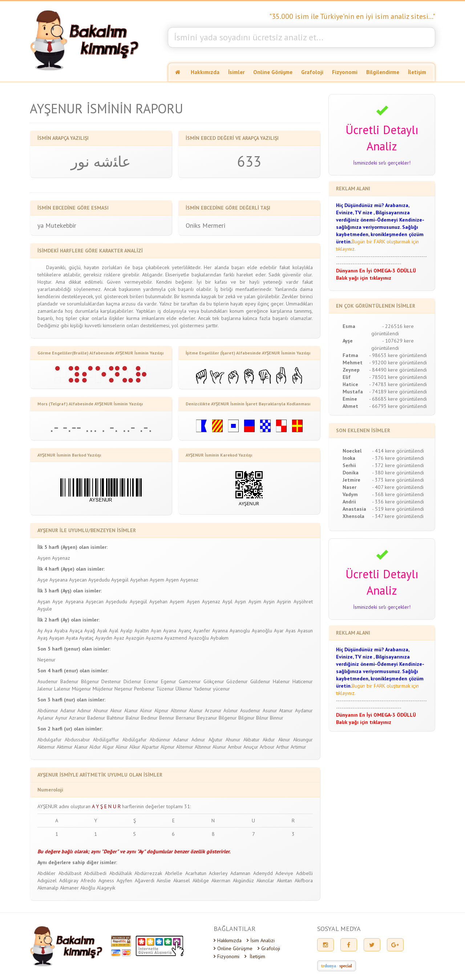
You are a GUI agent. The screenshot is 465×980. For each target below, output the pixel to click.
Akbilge (201, 880)
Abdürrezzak (148, 873)
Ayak (102, 631)
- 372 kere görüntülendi (398, 465)
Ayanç (185, 631)
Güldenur (260, 681)
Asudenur (48, 681)
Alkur (135, 747)
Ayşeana (58, 580)
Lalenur (62, 689)
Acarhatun (196, 873)
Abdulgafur (50, 740)
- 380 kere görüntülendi (398, 473)
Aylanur (46, 718)
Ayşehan (139, 580)
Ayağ (90, 631)
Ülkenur (184, 689)
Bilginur (246, 718)
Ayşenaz (61, 558)
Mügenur (82, 689)
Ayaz (119, 638)
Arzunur (213, 710)
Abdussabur (77, 740)
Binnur (277, 718)
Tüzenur (165, 689)
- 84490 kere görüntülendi (398, 370)
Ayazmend (176, 638)
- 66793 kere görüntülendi (398, 406)
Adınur (84, 710)
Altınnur (179, 710)
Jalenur (45, 689)
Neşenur (46, 660)
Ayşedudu (99, 580)
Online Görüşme (273, 72)
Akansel (182, 880)
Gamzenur (190, 681)
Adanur (68, 710)
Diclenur (132, 681)
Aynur (61, 718)
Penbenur (144, 689)
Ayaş (43, 638)
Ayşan (44, 602)
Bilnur (262, 718)
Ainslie (164, 880)
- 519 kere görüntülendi (398, 509)
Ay (40, 631)
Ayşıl (227, 602)
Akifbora (304, 880)
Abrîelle (174, 873)
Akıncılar (265, 880)
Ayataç (86, 638)
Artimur (298, 747)
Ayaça (76, 631)
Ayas (291, 631)
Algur (108, 747)
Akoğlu (88, 888)
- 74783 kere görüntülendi (398, 384)
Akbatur (252, 740)
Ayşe (43, 580)
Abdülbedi (95, 873)
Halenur (281, 681)
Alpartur (150, 747)
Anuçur (251, 747)
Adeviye (284, 873)
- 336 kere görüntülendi (398, 502)
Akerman (221, 880)
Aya (48, 631)
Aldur (95, 747)
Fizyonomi (345, 72)
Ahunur (101, 710)
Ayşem (157, 580)
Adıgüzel (47, 880)
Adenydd (263, 873)
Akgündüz (243, 880)
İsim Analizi (261, 940)
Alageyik (106, 888)
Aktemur (46, 747)
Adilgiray (69, 880)
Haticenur (303, 681)
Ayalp (126, 631)
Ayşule (45, 609)
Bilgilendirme (383, 72)
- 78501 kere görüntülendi (398, 377)
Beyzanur (207, 718)
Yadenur (203, 689)
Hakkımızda (205, 72)
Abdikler (46, 873)
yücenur (221, 689)
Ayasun (305, 631)
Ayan (156, 631)
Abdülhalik (121, 873)
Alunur (196, 710)
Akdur (269, 740)
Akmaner (69, 888)
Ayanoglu (240, 631)
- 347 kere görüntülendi (398, 516)
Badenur (69, 681)
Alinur (146, 710)
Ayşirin (284, 602)
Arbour (267, 747)
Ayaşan (57, 638)
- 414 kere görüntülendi (398, 451)
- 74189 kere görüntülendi (398, 392)
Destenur (111, 681)
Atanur (286, 710)
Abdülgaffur (106, 740)
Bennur (167, 718)
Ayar (279, 631)
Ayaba (61, 631)
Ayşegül (120, 580)
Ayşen (44, 558)
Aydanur (304, 710)
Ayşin (269, 602)
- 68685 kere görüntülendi (398, 399)
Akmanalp (48, 888)
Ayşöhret (303, 602)
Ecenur (151, 681)
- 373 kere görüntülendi (398, 480)
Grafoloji (312, 72)
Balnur (133, 718)
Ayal (114, 631)
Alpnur (161, 710)
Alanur (131, 710)
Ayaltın (142, 631)
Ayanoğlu (262, 631)
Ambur (235, 747)
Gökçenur (214, 681)
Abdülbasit (70, 873)
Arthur (283, 747)
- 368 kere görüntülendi (398, 494)
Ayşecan (78, 580)
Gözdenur (237, 681)
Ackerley (218, 873)
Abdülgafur (135, 740)
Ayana (170, 631)
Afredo (88, 880)
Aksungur (303, 740)
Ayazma (154, 638)
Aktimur (65, 747)
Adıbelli (304, 873)
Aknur (116, 710)
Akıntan (284, 880)
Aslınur (231, 710)
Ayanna (220, 631)
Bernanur (186, 718)
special (346, 966)
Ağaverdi (145, 880)
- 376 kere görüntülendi (398, 458)
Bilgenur (90, 681)
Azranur (77, 718)
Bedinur (149, 718)
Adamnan (240, 873)
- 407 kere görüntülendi (398, 487)
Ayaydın (104, 638)
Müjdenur (103, 689)
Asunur (270, 710)
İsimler (236, 72)
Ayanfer (202, 631)
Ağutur (216, 740)
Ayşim (255, 602)
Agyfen (124, 880)
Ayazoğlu (199, 638)
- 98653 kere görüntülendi (398, 355)
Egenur (169, 681)
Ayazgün (135, 638)
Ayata (72, 638)
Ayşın (240, 602)
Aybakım (219, 638)
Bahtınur (116, 718)
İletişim (417, 72)
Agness (106, 880)
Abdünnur (48, 710)
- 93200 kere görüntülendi (398, 363)
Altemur (185, 747)
